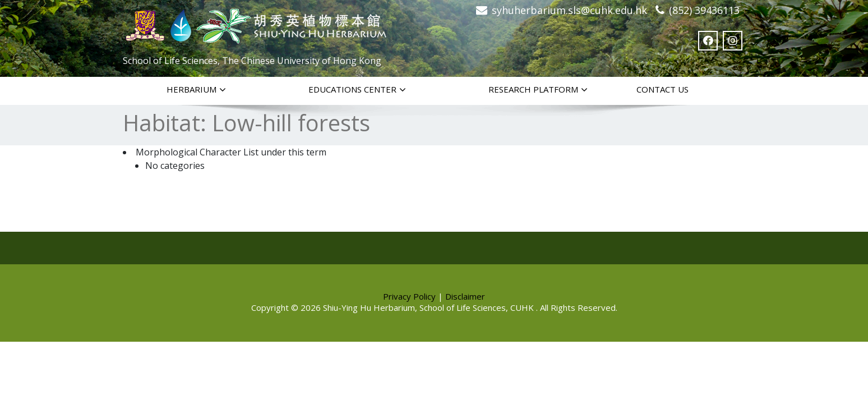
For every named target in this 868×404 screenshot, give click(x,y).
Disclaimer (465, 296)
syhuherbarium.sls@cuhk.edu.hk (569, 10)
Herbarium (196, 90)
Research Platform (538, 90)
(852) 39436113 (704, 10)
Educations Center (357, 90)
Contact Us (662, 89)
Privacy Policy (409, 296)
